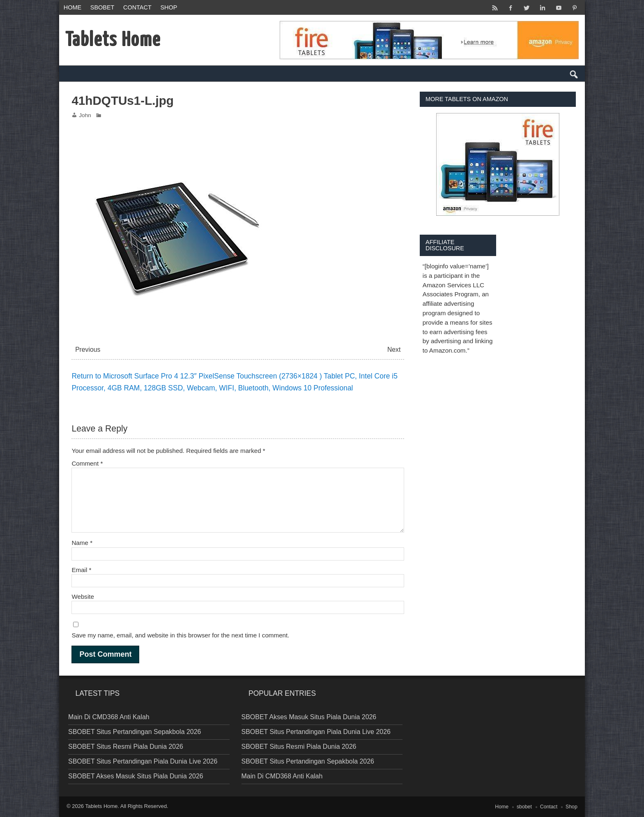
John (85, 115)
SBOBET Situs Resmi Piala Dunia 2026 (126, 747)
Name (82, 543)
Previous (88, 350)
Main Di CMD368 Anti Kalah (109, 717)
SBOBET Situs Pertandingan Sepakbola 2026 (135, 732)
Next (394, 350)
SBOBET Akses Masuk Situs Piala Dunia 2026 (136, 776)
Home (72, 7)
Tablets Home (101, 806)
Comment (87, 463)
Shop (169, 7)
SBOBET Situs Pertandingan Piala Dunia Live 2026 (143, 761)
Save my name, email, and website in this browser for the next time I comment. (180, 635)
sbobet (102, 7)
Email (81, 570)
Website (83, 597)
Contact (137, 7)
